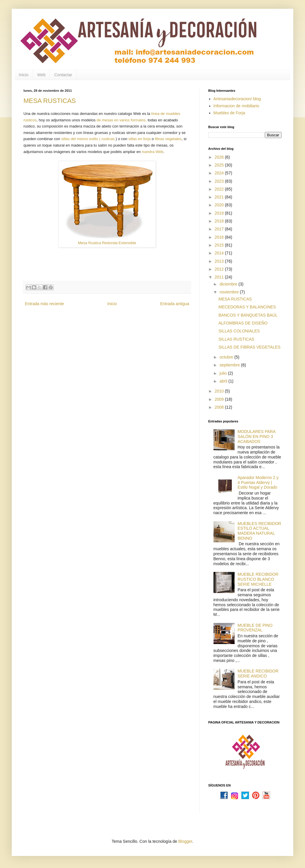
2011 (220, 277)
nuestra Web (152, 152)
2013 (220, 261)
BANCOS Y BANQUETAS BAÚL (248, 315)
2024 (220, 173)
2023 (220, 181)
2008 (220, 407)
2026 (220, 157)
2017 (220, 229)
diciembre (229, 284)
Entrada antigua (175, 304)
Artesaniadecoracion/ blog (237, 99)
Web (41, 75)
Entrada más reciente (44, 304)
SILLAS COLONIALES (239, 331)
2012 (220, 269)
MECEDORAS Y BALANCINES (247, 307)
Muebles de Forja (229, 113)
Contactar (63, 75)
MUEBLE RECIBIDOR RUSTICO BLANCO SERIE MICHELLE (258, 579)
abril (224, 381)
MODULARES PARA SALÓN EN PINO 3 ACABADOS (256, 436)
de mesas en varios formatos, (122, 120)
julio (224, 373)
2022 (220, 189)
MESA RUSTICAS (50, 101)
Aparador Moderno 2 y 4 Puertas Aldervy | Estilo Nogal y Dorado (258, 483)
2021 (220, 197)
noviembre (229, 292)
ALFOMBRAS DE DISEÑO (243, 323)
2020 (220, 205)
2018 (220, 221)
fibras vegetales (168, 139)
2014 (220, 253)
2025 (220, 165)
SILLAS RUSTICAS (236, 339)
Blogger (185, 841)
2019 (220, 213)
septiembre (230, 365)
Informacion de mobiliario (236, 106)
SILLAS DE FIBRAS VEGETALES (249, 347)
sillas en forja (140, 139)
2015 (220, 245)
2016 (220, 237)
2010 (220, 391)
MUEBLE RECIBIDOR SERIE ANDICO (258, 673)
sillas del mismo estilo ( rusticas (89, 139)
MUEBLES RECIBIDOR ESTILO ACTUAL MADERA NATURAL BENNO (259, 531)
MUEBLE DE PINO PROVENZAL (255, 628)
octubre (227, 357)
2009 (220, 399)
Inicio (24, 75)
